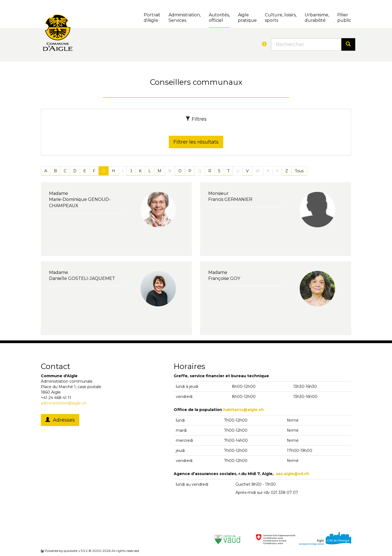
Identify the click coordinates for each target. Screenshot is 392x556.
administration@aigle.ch (64, 403)
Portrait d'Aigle (152, 18)
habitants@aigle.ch (244, 410)
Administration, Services (185, 18)
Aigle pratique (247, 18)
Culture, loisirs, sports (281, 18)
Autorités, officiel (219, 18)
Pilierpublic (344, 18)
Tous (299, 171)
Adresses (60, 420)
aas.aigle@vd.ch (293, 474)
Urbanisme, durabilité (317, 18)
